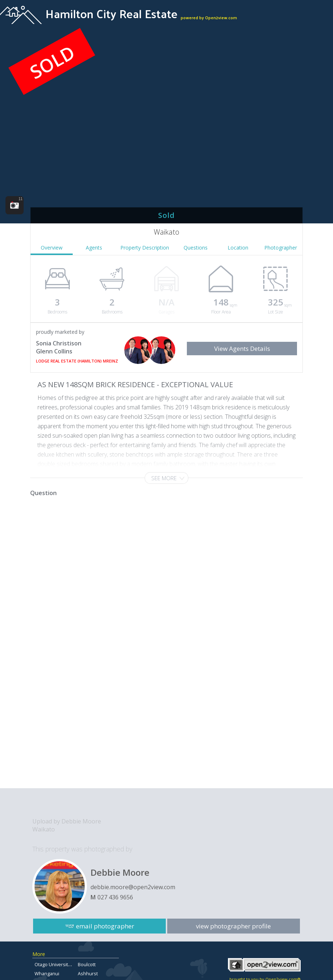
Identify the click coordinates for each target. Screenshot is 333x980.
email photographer (105, 925)
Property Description (145, 248)
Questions (196, 248)
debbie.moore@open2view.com (133, 887)
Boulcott (87, 964)
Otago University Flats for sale (67, 964)
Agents (94, 248)
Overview (52, 248)
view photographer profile (234, 925)
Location (238, 248)
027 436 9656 (115, 897)
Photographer (281, 248)
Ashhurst (88, 973)
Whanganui (47, 973)
